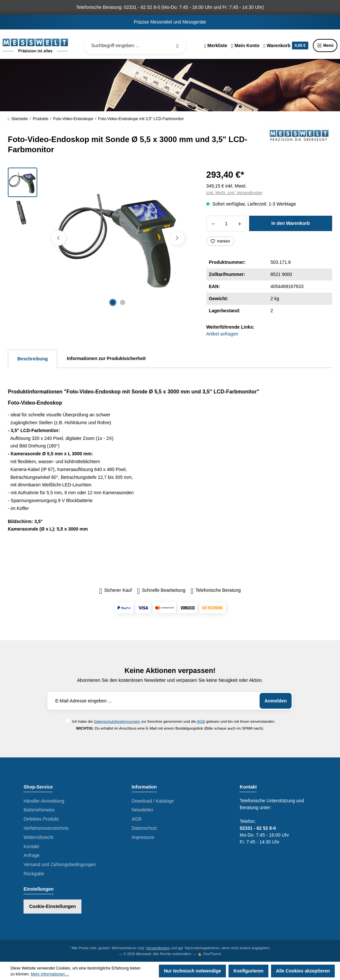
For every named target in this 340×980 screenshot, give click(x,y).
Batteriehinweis (39, 810)
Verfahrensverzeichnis (46, 828)
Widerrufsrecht (38, 837)
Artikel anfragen (222, 334)
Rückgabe (34, 874)
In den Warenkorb (291, 223)
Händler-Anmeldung (44, 801)
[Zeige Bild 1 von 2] (113, 302)
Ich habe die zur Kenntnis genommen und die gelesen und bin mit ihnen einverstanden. (174, 721)
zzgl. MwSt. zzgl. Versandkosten (234, 193)
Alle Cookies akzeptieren (303, 971)
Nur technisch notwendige (192, 971)
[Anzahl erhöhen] (240, 224)
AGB (201, 721)
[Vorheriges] (58, 238)
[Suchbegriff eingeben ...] (135, 45)
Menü (325, 45)
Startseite (18, 119)
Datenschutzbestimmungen (117, 721)
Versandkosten (158, 948)
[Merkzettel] (216, 45)
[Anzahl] (226, 224)
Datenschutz (144, 828)
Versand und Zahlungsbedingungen (60, 864)
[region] (99, 238)
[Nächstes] (177, 238)
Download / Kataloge (153, 801)
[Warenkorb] (286, 45)
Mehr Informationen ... (50, 974)
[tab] (33, 359)
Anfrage (32, 855)
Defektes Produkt (41, 819)
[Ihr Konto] (245, 45)
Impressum (143, 837)
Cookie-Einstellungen (52, 906)
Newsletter (143, 810)
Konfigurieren (248, 971)
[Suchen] (178, 45)
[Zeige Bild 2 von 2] (123, 302)
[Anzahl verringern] (213, 224)
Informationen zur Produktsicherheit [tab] (106, 358)
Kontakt (31, 846)
